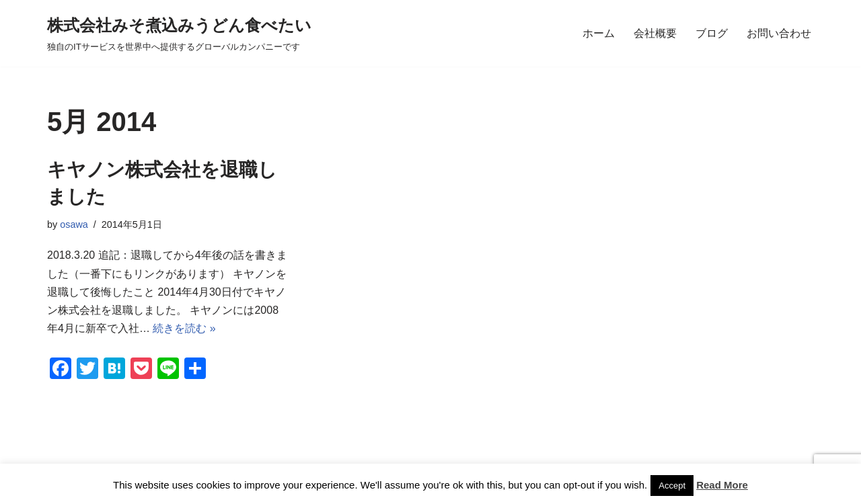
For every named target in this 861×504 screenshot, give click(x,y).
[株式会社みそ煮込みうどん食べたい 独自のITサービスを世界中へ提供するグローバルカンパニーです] (179, 33)
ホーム (599, 33)
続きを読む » (184, 328)
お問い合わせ (779, 33)
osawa (74, 224)
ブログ (712, 33)
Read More (722, 485)
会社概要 (655, 33)
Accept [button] (672, 486)
